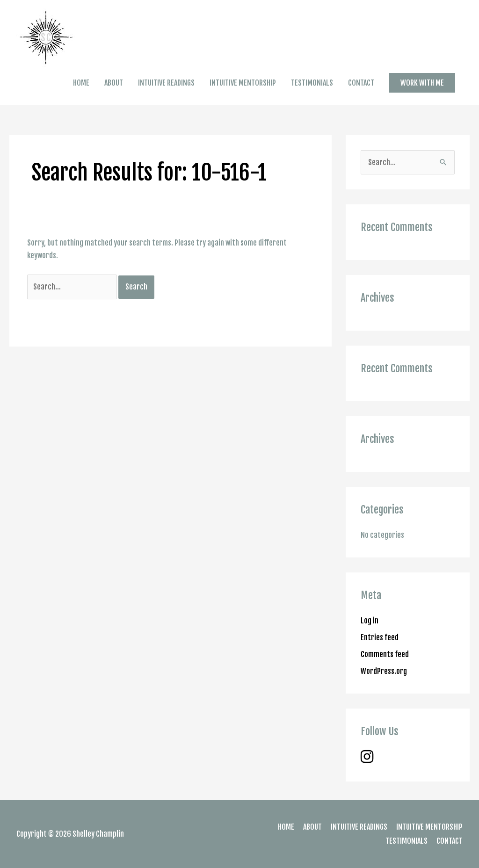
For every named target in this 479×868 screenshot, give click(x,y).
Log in (370, 621)
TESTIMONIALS (312, 83)
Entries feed (380, 637)
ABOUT (114, 83)
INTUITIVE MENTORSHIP (243, 83)
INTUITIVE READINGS (166, 83)
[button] (422, 83)
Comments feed (385, 654)
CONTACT (361, 83)
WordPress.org (384, 671)
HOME (81, 83)
